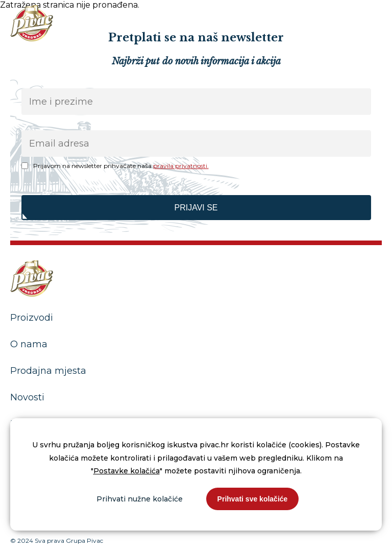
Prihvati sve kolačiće (253, 499)
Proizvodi (32, 318)
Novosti (27, 397)
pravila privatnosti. (181, 166)
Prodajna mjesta (48, 371)
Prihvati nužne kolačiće (140, 499)
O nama (29, 344)
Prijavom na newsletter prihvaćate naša (121, 166)
